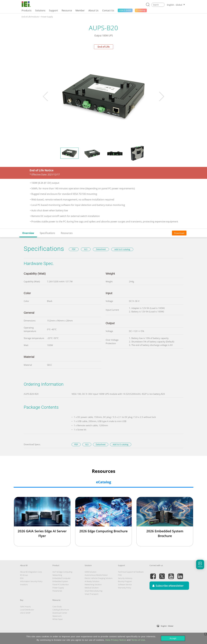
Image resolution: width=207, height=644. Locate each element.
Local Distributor (27, 610)
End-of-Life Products (30, 17)
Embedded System (60, 581)
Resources (67, 233)
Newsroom (57, 616)
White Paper (58, 619)
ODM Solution (91, 572)
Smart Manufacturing (94, 591)
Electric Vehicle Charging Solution (99, 578)
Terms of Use (138, 640)
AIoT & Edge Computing (62, 572)
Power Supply (47, 17)
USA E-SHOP (25, 613)
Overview (28, 233)
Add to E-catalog (122, 249)
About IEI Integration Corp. (31, 572)
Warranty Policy (125, 588)
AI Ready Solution (92, 581)
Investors (24, 584)
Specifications (47, 233)
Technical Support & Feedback (131, 572)
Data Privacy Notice (116, 640)
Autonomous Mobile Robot (96, 575)
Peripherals (57, 591)
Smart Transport (91, 594)
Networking (57, 575)
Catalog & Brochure (61, 610)
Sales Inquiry (25, 606)
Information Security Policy (31, 581)
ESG (22, 578)
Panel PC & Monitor (61, 584)
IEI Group (24, 575)
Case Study (57, 606)
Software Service (125, 584)
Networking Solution (93, 584)
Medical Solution (92, 588)
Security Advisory (125, 578)
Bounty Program (125, 581)
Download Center (60, 613)
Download (179, 233)
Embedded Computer (62, 578)
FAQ (120, 575)
